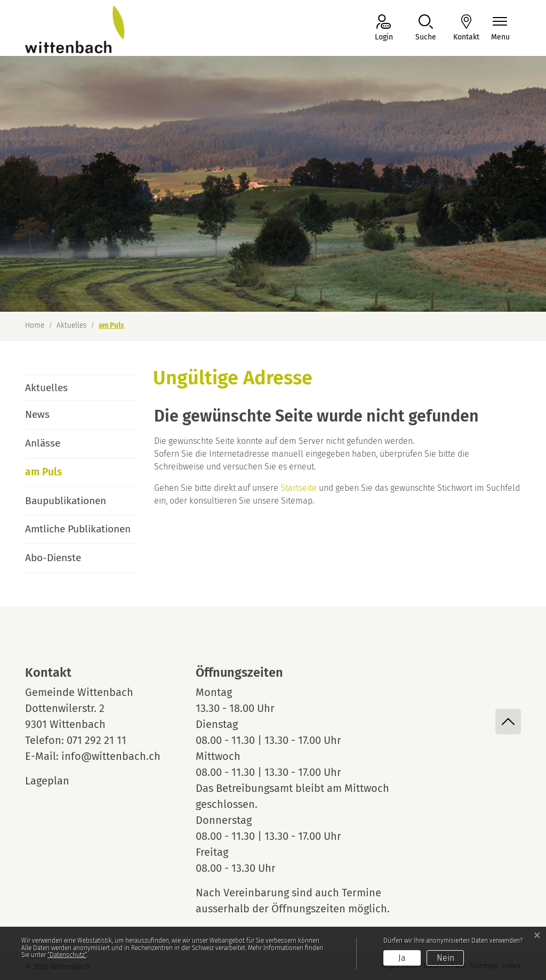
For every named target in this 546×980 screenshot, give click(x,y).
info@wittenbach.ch (111, 756)
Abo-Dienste (53, 558)
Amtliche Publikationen (78, 529)
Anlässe (43, 443)
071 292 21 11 (97, 740)
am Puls (55, 476)
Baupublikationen (66, 501)
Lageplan (57, 781)
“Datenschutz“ (67, 955)
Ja (402, 958)
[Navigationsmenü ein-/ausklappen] (500, 29)
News (37, 414)
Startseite (299, 488)
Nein (445, 958)
